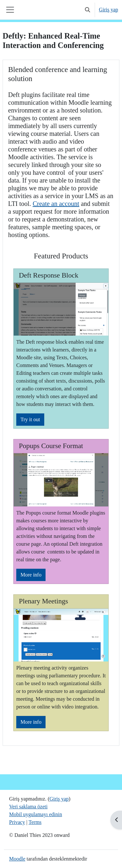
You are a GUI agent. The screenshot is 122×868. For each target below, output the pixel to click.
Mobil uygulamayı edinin (36, 814)
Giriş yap (108, 10)
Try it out (30, 419)
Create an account (56, 204)
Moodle (17, 859)
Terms (35, 822)
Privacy (17, 822)
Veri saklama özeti (28, 807)
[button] (88, 10)
